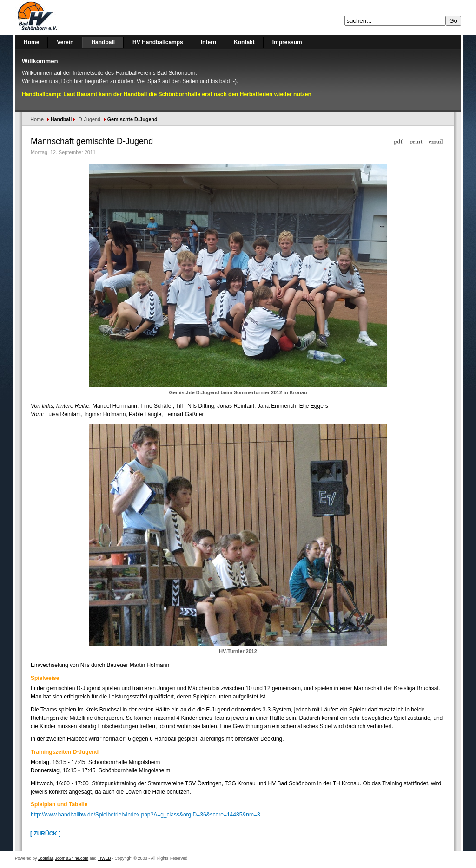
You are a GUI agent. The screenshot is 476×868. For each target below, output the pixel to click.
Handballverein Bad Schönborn (61, 17)
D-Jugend (89, 119)
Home (37, 119)
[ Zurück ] (45, 834)
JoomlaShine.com (72, 858)
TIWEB (104, 858)
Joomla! (46, 858)
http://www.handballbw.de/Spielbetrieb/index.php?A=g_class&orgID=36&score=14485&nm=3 (145, 815)
